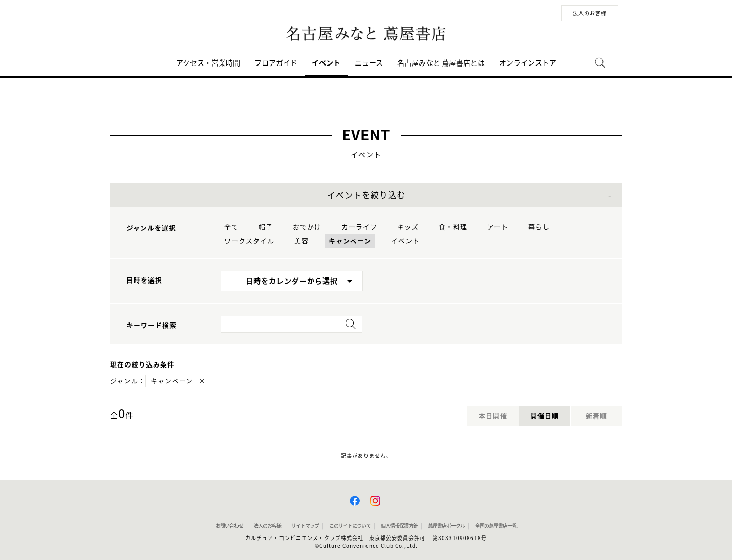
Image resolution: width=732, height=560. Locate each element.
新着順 (596, 416)
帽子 (266, 227)
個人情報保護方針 (399, 526)
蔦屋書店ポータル (446, 526)
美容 (302, 241)
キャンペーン (350, 241)
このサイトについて (350, 526)
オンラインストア (528, 63)
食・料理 (453, 227)
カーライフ (359, 227)
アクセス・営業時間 (208, 63)
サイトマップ (305, 526)
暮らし (539, 227)
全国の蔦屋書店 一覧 (496, 526)
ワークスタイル (249, 241)
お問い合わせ (229, 526)
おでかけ (307, 227)
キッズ (408, 227)
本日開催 (493, 416)
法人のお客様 (590, 13)
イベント (326, 63)
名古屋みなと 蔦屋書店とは (441, 63)
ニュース (369, 63)
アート (498, 227)
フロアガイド (276, 63)
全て (231, 227)
